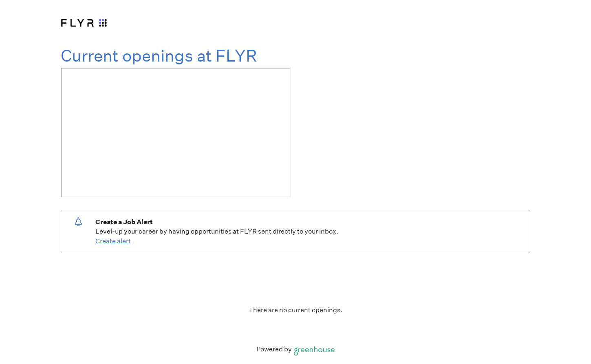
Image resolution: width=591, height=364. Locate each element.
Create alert (113, 241)
